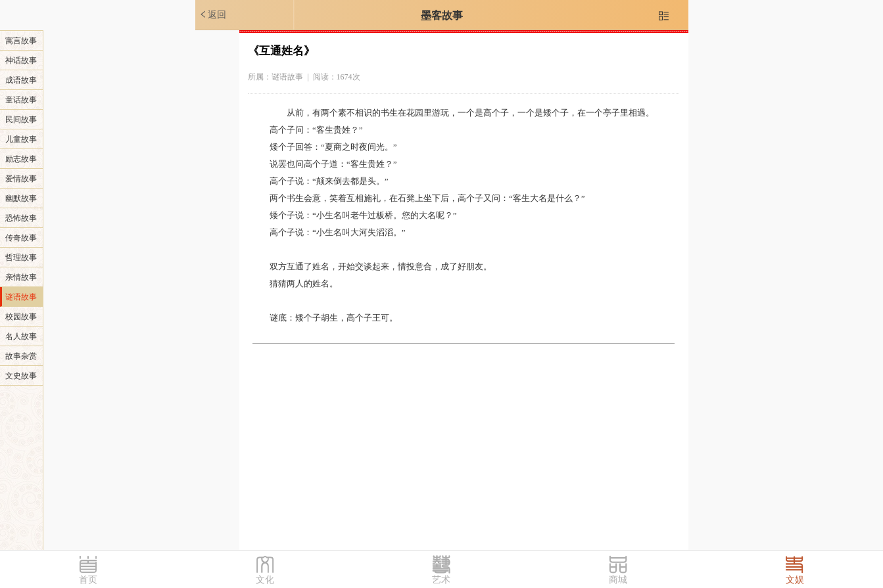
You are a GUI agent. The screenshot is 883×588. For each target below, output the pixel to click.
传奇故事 (21, 238)
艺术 (441, 580)
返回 (212, 14)
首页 (88, 580)
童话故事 (21, 100)
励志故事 (21, 159)
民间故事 (21, 120)
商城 (618, 580)
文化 (265, 580)
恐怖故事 (21, 218)
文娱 (795, 580)
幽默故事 (21, 198)
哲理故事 (21, 258)
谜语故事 (21, 297)
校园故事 (21, 317)
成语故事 (21, 80)
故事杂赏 (21, 356)
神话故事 (21, 60)
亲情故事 (21, 277)
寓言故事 (21, 41)
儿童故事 (21, 139)
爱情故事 (21, 179)
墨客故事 (442, 15)
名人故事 (21, 336)
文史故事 (21, 376)
